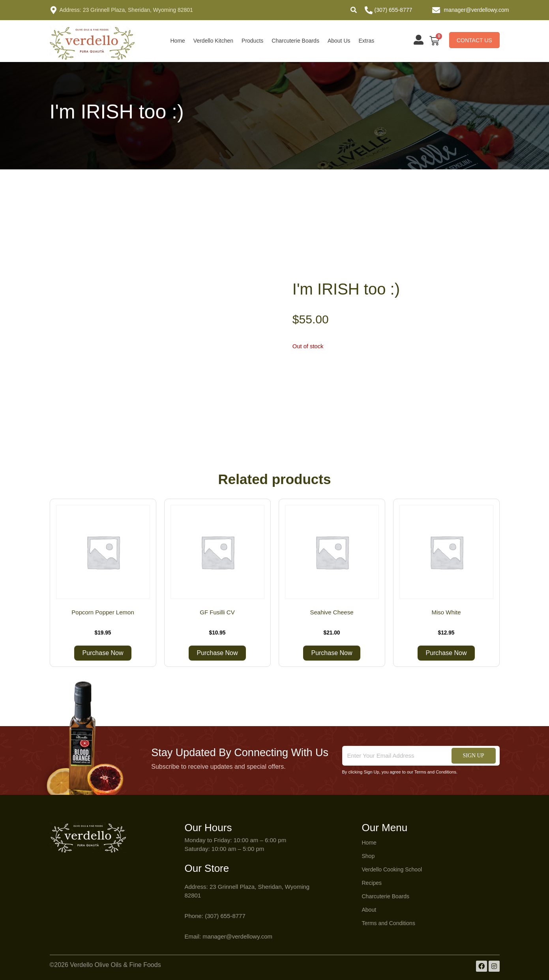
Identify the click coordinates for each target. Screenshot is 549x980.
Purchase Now (103, 653)
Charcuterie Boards (295, 41)
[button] (354, 10)
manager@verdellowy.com (477, 10)
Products (252, 41)
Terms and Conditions (389, 923)
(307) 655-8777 (393, 10)
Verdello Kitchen (213, 41)
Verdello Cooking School (392, 869)
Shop (368, 856)
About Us (339, 41)
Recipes (372, 883)
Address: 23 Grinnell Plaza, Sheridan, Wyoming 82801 (126, 10)
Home (178, 41)
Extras (367, 41)
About (369, 910)
